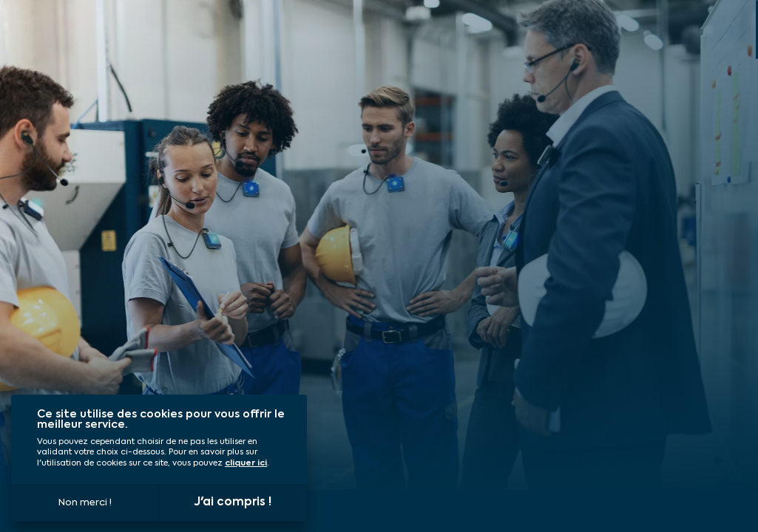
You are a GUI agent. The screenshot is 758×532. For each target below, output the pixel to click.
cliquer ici (246, 464)
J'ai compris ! (233, 502)
